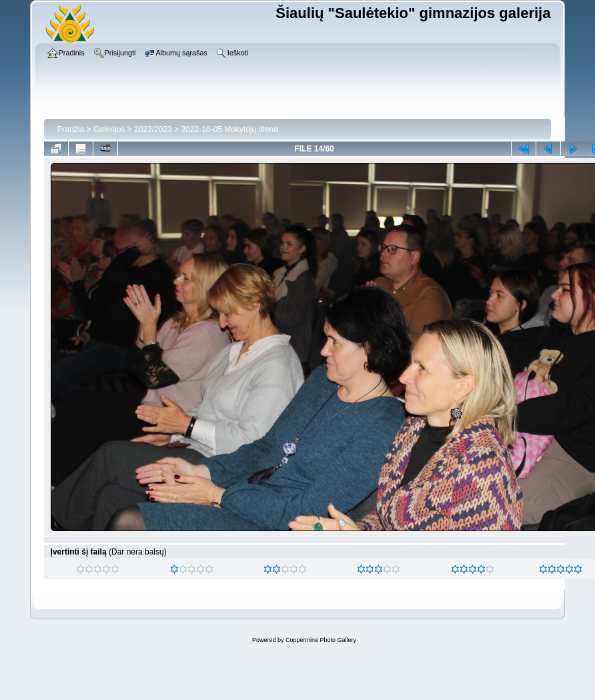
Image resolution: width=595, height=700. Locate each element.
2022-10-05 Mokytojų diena (229, 129)
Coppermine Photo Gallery (321, 640)
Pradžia (71, 129)
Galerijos (109, 129)
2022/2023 (153, 129)
